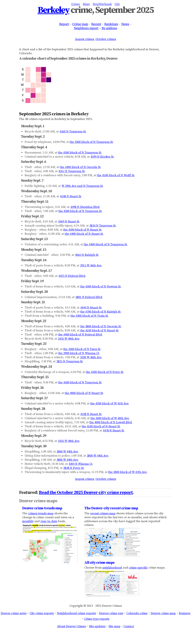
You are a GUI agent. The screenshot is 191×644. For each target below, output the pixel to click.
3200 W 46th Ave (91, 357)
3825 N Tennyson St (69, 361)
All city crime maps (99, 563)
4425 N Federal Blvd (72, 276)
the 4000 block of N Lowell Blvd (111, 422)
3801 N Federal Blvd (89, 297)
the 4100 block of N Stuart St (99, 330)
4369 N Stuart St (69, 221)
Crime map (80, 24)
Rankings (111, 24)
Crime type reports (97, 619)
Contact (129, 626)
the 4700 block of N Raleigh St (100, 312)
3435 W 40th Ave (69, 339)
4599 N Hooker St (102, 157)
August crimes (84, 39)
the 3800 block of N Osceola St (101, 326)
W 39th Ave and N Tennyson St (82, 186)
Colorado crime (137, 613)
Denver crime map (163, 613)
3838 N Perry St (73, 468)
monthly (28, 521)
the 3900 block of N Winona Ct (79, 353)
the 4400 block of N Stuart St (84, 234)
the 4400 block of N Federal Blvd (80, 335)
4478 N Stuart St (113, 431)
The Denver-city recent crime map (111, 508)
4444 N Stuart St (91, 308)
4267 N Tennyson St (72, 171)
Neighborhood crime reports (76, 613)
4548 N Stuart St (71, 196)
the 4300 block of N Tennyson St (91, 142)
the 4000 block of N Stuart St (84, 393)
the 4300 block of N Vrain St (89, 316)
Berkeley (54, 10)
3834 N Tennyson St (102, 226)
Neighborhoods (102, 4)
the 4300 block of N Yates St (82, 349)
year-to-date (49, 521)
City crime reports (42, 613)
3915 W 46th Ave (91, 265)
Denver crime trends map (42, 508)
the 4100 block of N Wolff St (116, 175)
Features (185, 613)
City (117, 4)
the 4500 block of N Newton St (100, 287)
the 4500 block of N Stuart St (82, 230)
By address (109, 28)
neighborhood (112, 568)
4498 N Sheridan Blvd (85, 207)
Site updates (97, 626)
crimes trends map (41, 513)
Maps (86, 4)
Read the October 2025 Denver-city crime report (86, 493)
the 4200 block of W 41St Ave (109, 404)
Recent (96, 24)
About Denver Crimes (71, 626)
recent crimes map (103, 513)
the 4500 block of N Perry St (105, 372)
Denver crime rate (111, 613)
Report (64, 24)
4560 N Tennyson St (73, 132)
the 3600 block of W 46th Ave (110, 418)
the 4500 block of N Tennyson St (80, 153)
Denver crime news (14, 613)
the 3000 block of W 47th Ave (127, 472)
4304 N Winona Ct (80, 464)
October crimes (106, 39)
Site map (114, 626)
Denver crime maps (38, 501)
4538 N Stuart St (91, 414)
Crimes (76, 4)
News (125, 24)
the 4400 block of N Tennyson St (105, 244)
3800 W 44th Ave (67, 452)
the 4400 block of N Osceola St (80, 167)
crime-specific (138, 568)
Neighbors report (86, 28)
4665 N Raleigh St (87, 255)
